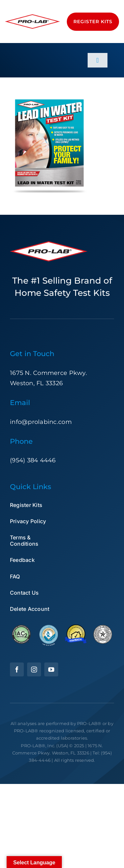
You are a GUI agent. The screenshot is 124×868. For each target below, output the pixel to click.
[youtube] (51, 669)
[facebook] (17, 669)
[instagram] (34, 669)
